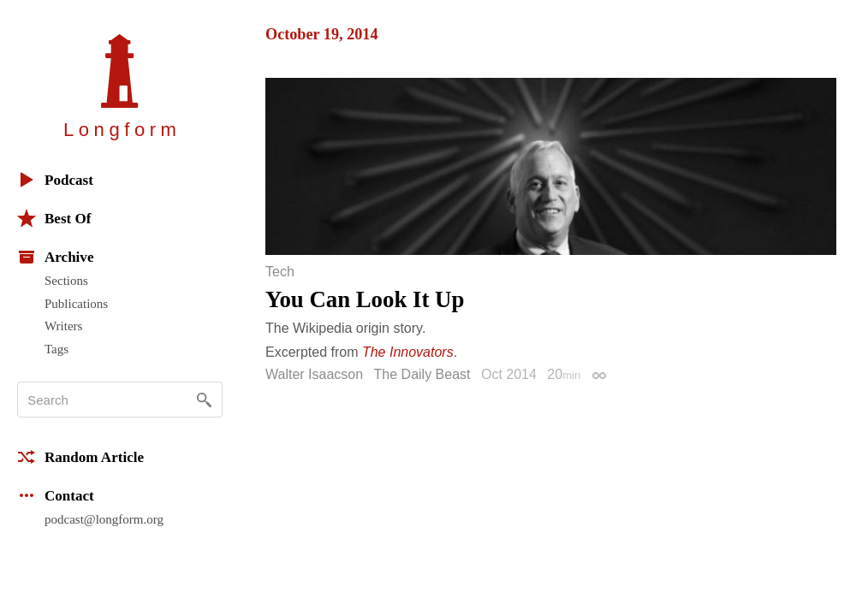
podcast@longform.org (104, 519)
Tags (56, 349)
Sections (66, 281)
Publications (76, 304)
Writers (63, 326)
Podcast (55, 180)
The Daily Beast (422, 374)
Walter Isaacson (314, 374)
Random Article (80, 457)
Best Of (54, 218)
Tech (280, 272)
